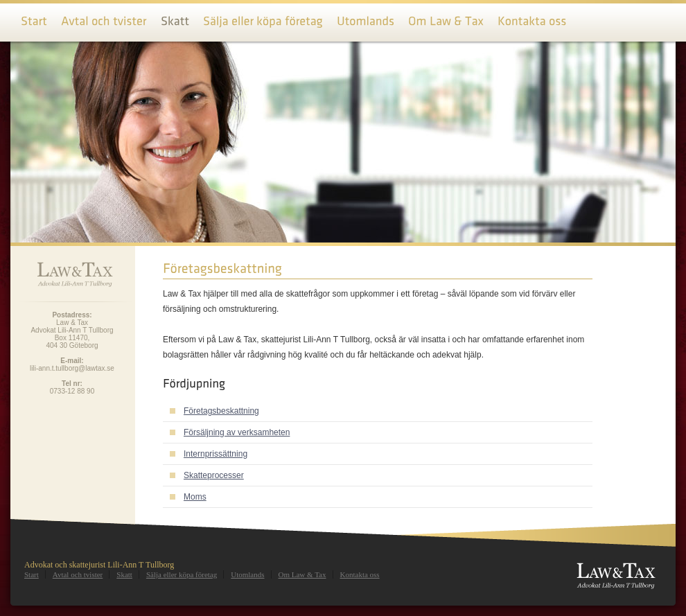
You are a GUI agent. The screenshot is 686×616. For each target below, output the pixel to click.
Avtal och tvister (78, 574)
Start (32, 574)
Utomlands (247, 574)
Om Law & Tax (302, 574)
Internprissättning (216, 454)
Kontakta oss (360, 574)
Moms (195, 497)
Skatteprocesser (214, 475)
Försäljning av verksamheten (237, 432)
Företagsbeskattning (221, 411)
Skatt (124, 574)
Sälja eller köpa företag (182, 574)
